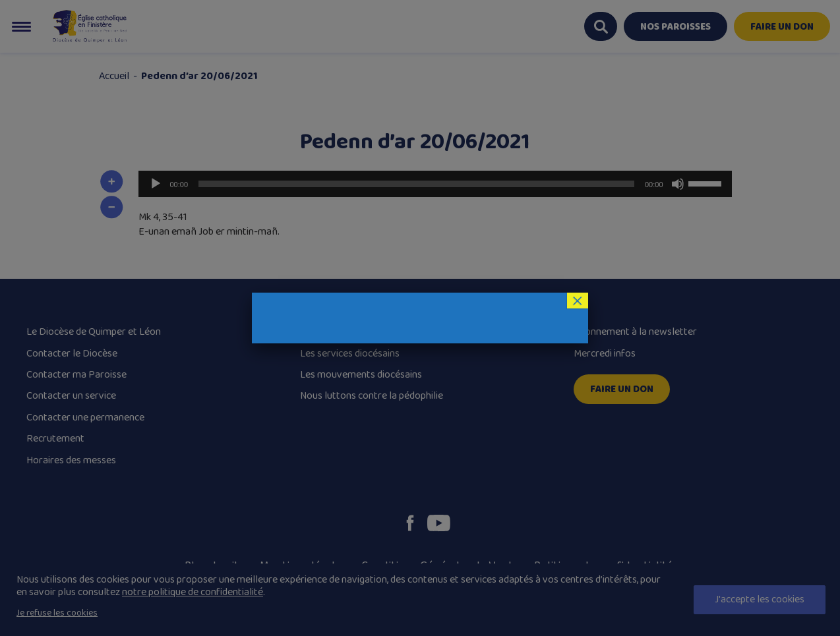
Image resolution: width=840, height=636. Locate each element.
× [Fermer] (578, 301)
